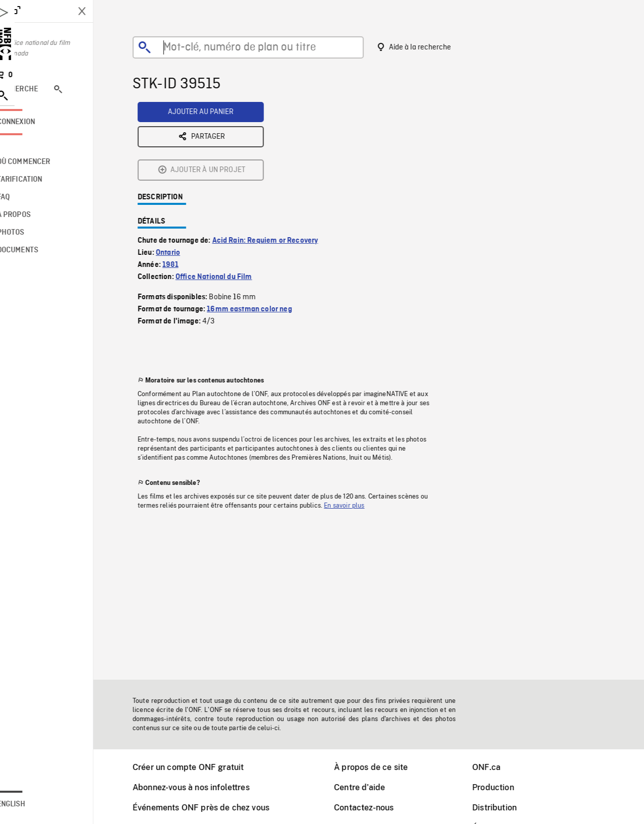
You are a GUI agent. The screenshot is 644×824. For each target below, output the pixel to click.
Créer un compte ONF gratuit (201, 767)
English (37, 804)
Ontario (181, 174)
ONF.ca (499, 767)
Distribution (507, 808)
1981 (183, 186)
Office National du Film (227, 198)
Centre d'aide (372, 787)
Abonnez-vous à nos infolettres (204, 787)
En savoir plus (357, 427)
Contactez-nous (377, 808)
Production (506, 787)
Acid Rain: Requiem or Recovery (278, 162)
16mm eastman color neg (262, 231)
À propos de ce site (384, 767)
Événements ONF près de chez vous (214, 808)
